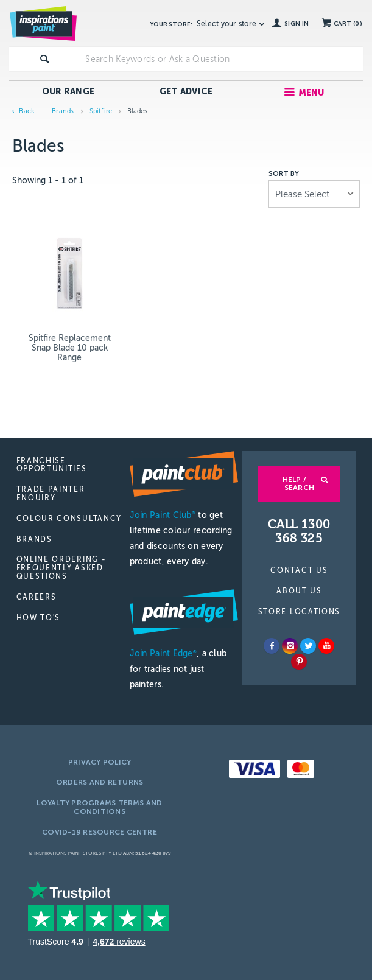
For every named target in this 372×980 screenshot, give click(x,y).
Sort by (284, 174)
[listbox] (314, 194)
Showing (48, 180)
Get (186, 92)
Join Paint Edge (163, 653)
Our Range (68, 92)
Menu (311, 93)
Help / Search (299, 484)
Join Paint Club (163, 515)
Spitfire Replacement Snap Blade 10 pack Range (70, 348)
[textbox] (221, 59)
